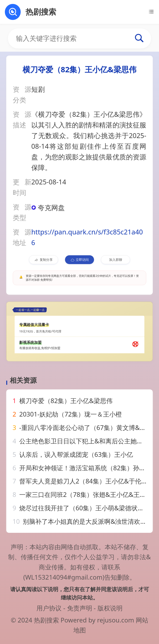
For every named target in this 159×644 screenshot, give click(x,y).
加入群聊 (116, 260)
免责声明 (80, 608)
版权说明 (110, 608)
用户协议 (49, 608)
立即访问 (79, 260)
